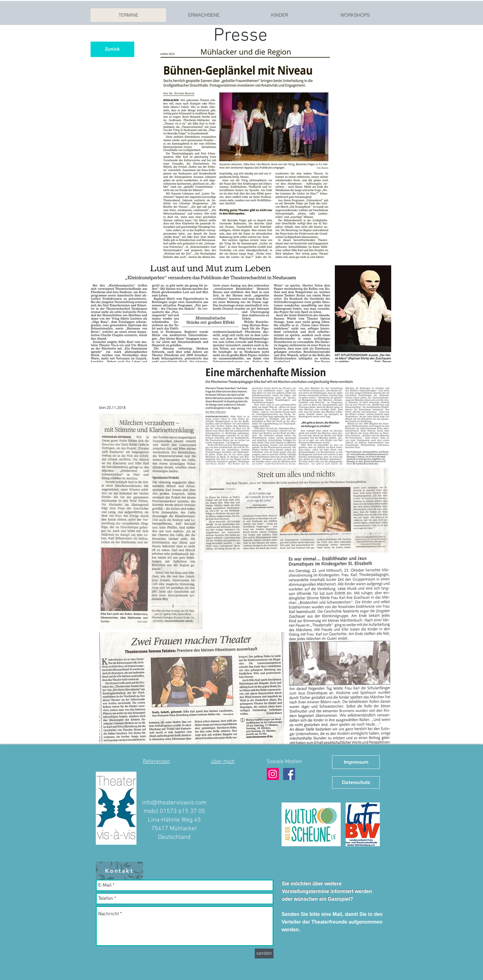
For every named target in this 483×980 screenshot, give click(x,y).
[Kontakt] (119, 871)
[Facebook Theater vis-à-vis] (289, 774)
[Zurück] (112, 49)
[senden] (264, 953)
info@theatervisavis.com (174, 803)
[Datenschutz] (356, 782)
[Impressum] (356, 762)
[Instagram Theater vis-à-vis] (273, 774)
